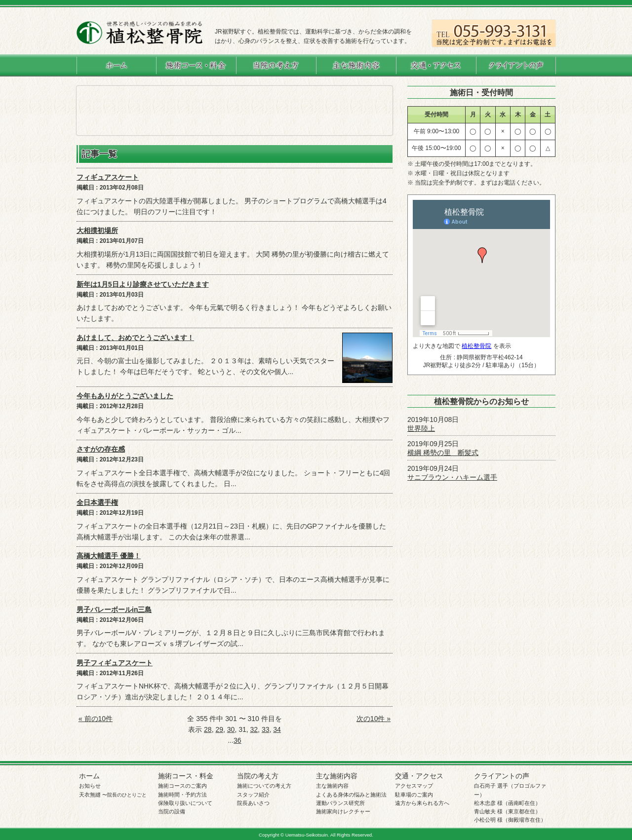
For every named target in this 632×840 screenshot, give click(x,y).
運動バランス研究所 (340, 803)
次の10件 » (374, 719)
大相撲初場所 (97, 230)
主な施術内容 (337, 776)
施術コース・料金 (186, 776)
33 (266, 729)
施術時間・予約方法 (182, 795)
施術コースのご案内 (182, 786)
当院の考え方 (258, 776)
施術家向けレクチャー (343, 811)
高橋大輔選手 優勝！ (109, 556)
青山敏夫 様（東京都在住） (507, 811)
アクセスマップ (414, 786)
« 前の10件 (96, 719)
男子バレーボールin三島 (114, 610)
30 (231, 729)
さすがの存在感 (101, 449)
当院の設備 (172, 811)
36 (237, 740)
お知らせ (90, 786)
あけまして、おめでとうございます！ (135, 338)
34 (277, 729)
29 (219, 729)
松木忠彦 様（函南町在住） (507, 803)
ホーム (89, 776)
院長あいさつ (253, 803)
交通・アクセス (419, 776)
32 (254, 729)
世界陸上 (421, 428)
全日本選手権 (97, 502)
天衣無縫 (113, 795)
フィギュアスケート (108, 177)
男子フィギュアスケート (115, 663)
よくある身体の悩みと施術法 (351, 795)
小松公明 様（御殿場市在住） (510, 820)
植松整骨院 (476, 346)
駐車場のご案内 (414, 795)
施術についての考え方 (264, 786)
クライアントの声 (502, 776)
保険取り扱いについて (185, 803)
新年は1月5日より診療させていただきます (143, 284)
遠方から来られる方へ (422, 803)
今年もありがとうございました (125, 396)
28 (208, 729)
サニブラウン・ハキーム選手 (452, 477)
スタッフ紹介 (253, 795)
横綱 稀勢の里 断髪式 (443, 453)
